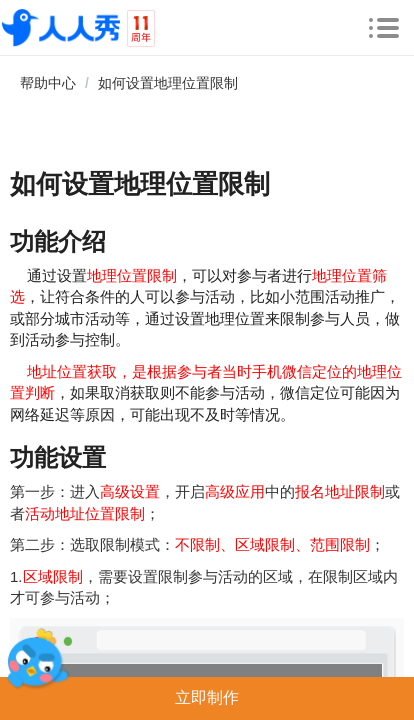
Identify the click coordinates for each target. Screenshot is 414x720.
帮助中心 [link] (48, 83)
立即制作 (207, 697)
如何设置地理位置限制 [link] (168, 83)
